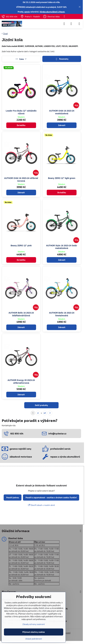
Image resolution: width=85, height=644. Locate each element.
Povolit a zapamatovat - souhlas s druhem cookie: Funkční (51, 497)
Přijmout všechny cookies (34, 632)
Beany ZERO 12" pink (21, 246)
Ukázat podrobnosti (34, 639)
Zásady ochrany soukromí (34, 624)
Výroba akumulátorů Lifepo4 (52, 12)
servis (27, 12)
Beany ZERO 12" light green (62, 178)
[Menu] (79, 24)
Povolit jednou (13, 497)
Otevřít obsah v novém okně (41, 505)
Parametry (62, 59)
